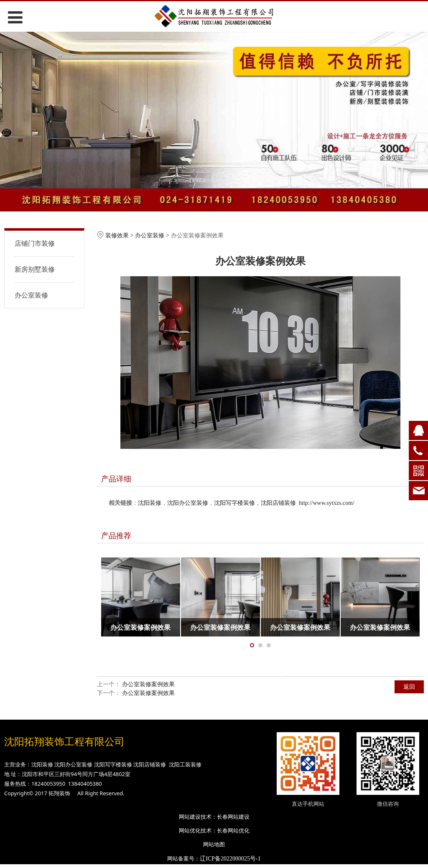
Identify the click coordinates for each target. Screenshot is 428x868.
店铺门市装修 (35, 243)
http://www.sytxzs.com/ (327, 503)
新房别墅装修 (35, 269)
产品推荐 (116, 535)
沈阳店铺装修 (278, 503)
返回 (409, 686)
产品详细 (116, 479)
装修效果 (117, 235)
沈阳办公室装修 (188, 503)
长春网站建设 (233, 817)
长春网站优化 (233, 830)
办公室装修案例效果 (148, 684)
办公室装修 (31, 295)
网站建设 (190, 817)
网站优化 (190, 830)
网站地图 (214, 844)
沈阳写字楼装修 (234, 503)
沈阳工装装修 (185, 764)
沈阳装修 (150, 503)
